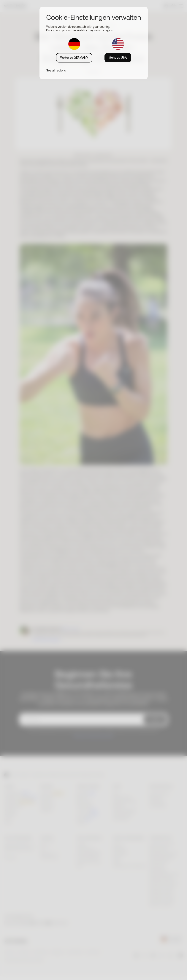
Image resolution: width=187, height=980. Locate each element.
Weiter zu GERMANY (74, 58)
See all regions (56, 70)
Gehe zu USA (118, 58)
